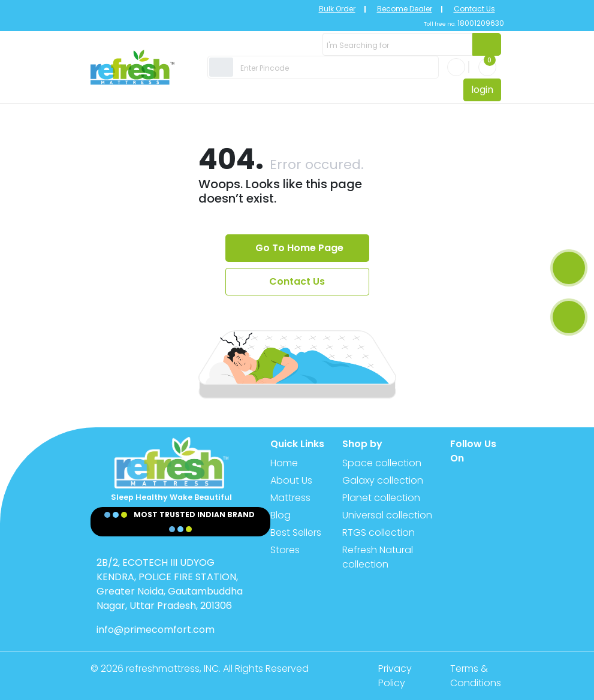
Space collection (382, 463)
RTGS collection (379, 532)
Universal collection (387, 515)
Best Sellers (296, 532)
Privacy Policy (395, 676)
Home (284, 463)
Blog (281, 515)
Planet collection (381, 498)
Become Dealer (405, 9)
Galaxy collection (383, 480)
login (482, 90)
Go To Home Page (299, 248)
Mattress (290, 498)
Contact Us (474, 9)
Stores (285, 550)
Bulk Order (337, 9)
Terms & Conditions (476, 676)
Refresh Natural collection (378, 557)
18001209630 (480, 23)
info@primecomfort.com (156, 630)
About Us (291, 480)
